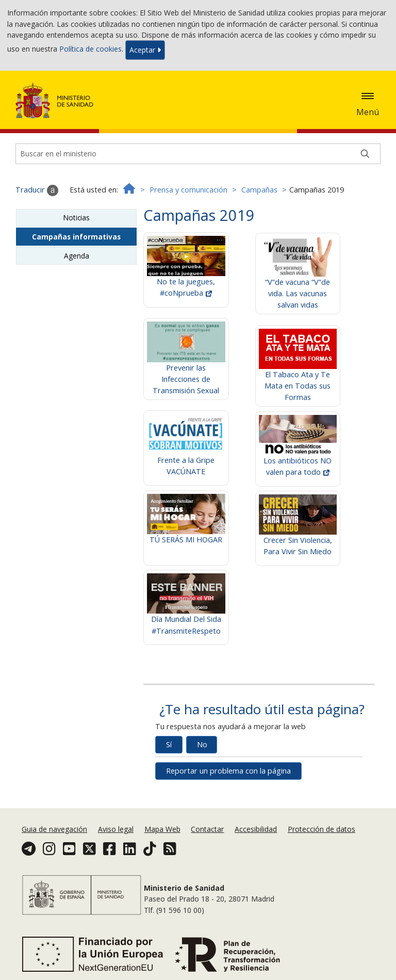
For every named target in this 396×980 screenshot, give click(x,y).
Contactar (207, 829)
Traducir (37, 190)
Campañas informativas (76, 237)
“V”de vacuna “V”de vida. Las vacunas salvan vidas (298, 280)
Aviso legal (116, 829)
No (202, 744)
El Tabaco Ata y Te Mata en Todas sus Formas (298, 373)
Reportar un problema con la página (228, 771)
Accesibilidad (256, 829)
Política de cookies (90, 49)
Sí (169, 744)
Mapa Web (162, 829)
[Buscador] (198, 154)
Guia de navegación (54, 829)
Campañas (259, 190)
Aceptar (145, 50)
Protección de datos (321, 829)
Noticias (76, 218)
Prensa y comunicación (188, 190)
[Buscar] (365, 154)
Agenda (77, 256)
